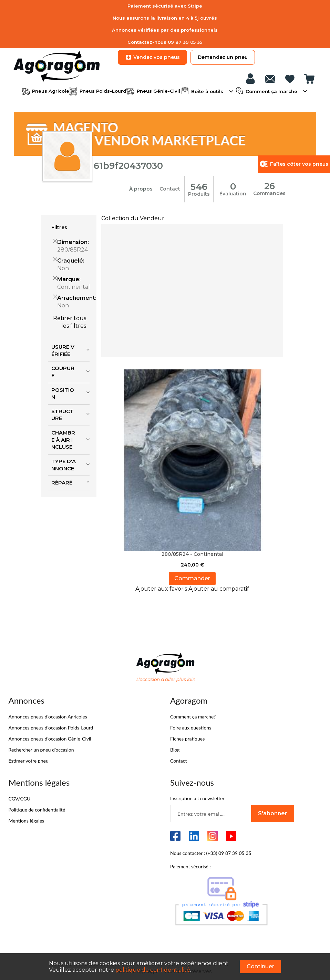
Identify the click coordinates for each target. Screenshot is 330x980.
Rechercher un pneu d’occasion (41, 749)
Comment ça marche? (193, 716)
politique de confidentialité (153, 970)
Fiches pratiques (187, 738)
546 (199, 186)
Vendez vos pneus (152, 57)
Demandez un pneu (223, 57)
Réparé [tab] (62, 482)
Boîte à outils (207, 91)
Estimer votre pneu (29, 760)
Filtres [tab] (59, 227)
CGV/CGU (20, 798)
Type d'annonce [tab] (64, 465)
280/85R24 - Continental (192, 554)
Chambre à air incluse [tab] (63, 439)
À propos (141, 189)
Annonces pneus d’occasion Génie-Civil (50, 738)
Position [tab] (63, 393)
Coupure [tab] (63, 372)
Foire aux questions (191, 727)
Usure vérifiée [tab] (63, 350)
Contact (170, 189)
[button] (162, 588)
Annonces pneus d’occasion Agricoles (48, 716)
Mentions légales (27, 820)
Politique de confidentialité (37, 809)
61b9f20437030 (128, 166)
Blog (175, 749)
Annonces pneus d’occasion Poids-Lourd (51, 727)
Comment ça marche (271, 91)
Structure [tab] (63, 415)
